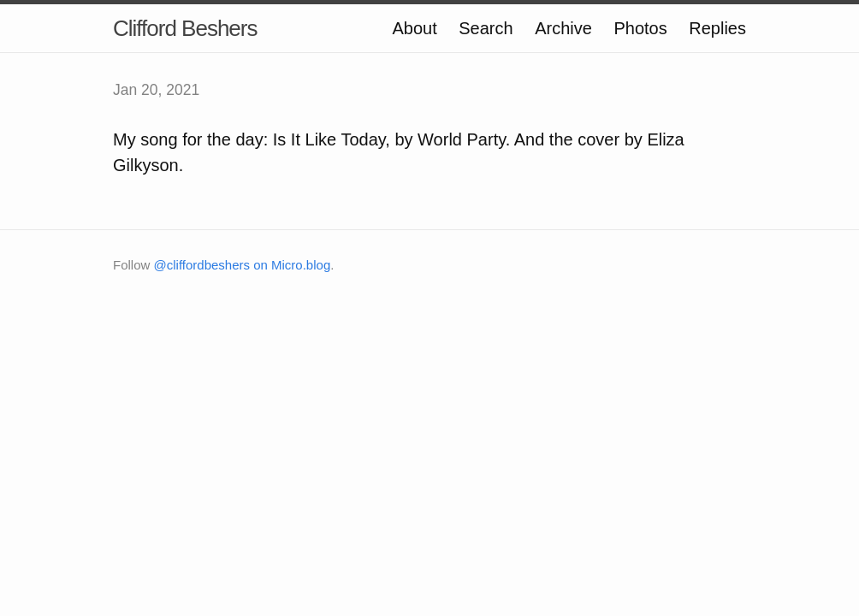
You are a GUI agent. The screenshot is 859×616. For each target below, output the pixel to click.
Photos (640, 28)
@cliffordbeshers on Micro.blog (243, 265)
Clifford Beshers (185, 28)
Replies (717, 28)
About (414, 28)
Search (486, 28)
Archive (563, 28)
